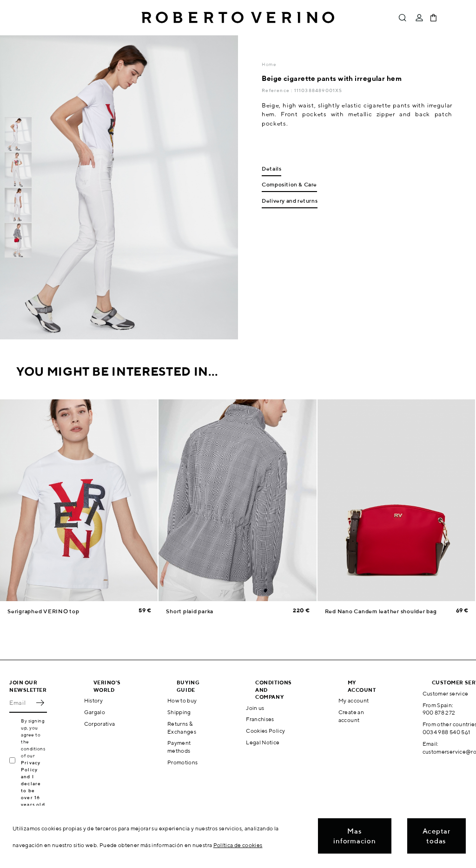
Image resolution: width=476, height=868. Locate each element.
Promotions (183, 762)
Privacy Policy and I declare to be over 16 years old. (34, 783)
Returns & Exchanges (182, 728)
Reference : (278, 90)
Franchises (260, 719)
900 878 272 (439, 712)
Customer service (446, 693)
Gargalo (95, 712)
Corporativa (100, 724)
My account (354, 700)
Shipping (179, 712)
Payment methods (179, 747)
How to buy (182, 700)
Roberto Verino (238, 18)
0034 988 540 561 (446, 732)
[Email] (21, 702)
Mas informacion (354, 836)
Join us (255, 708)
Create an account (351, 716)
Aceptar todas (436, 836)
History (94, 700)
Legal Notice (263, 742)
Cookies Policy (265, 731)
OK (40, 702)
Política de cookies (238, 845)
